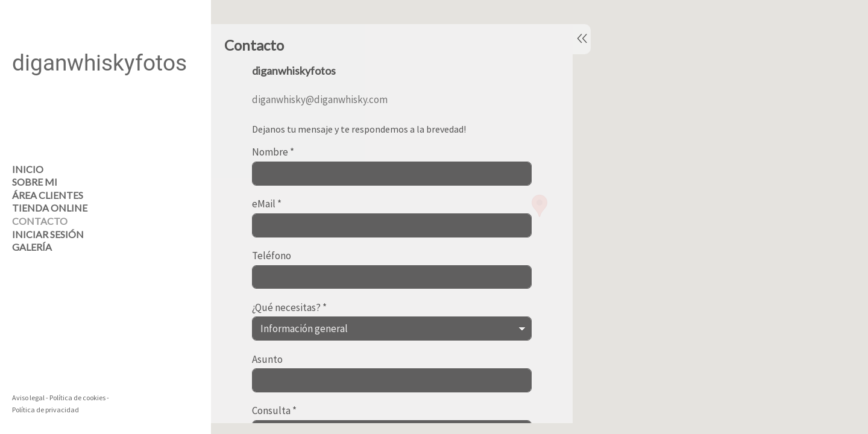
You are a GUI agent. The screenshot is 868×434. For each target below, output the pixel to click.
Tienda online (50, 208)
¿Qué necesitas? (289, 308)
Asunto (267, 360)
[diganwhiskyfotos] (99, 115)
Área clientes (48, 195)
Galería (32, 247)
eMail (267, 204)
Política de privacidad (46, 410)
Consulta (274, 411)
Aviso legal (28, 398)
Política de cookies (77, 398)
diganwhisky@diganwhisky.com (320, 99)
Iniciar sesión (48, 234)
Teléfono (272, 256)
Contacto (40, 221)
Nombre (273, 153)
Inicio (28, 169)
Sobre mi (35, 182)
